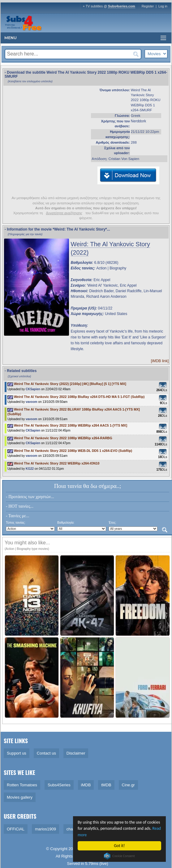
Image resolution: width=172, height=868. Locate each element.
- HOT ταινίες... (20, 506)
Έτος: (112, 523)
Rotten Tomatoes (22, 785)
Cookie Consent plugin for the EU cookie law (119, 856)
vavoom (32, 402)
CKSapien (33, 389)
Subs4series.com (122, 6)
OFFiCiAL (16, 829)
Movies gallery (20, 797)
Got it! (119, 846)
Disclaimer (76, 753)
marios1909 (45, 829)
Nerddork (138, 121)
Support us (17, 753)
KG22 (30, 469)
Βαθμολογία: (66, 523)
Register (148, 6)
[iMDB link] (160, 361)
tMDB (106, 785)
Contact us (46, 753)
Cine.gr (128, 785)
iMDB (86, 785)
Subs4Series (59, 785)
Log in (163, 6)
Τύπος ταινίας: (16, 523)
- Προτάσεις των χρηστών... (30, 497)
